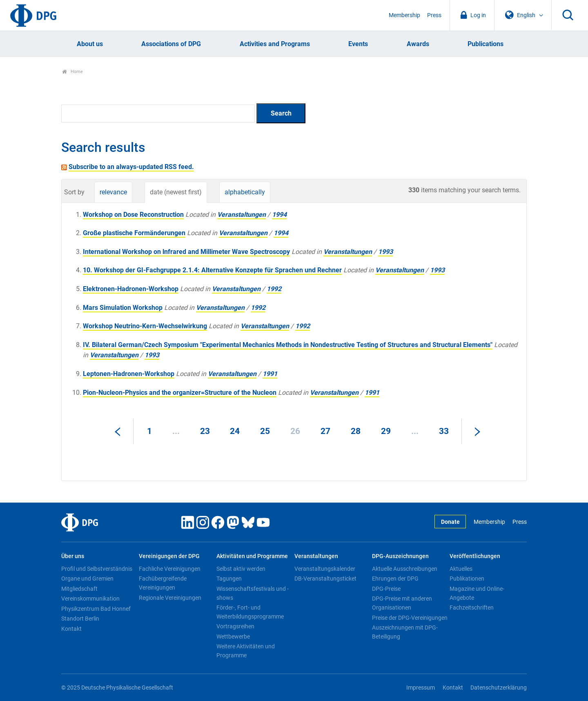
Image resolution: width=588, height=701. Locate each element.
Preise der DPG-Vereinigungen (410, 618)
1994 (279, 215)
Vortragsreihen (235, 626)
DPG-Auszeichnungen (400, 556)
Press (434, 15)
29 (386, 431)
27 (325, 431)
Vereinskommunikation (90, 599)
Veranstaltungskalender (325, 569)
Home (72, 72)
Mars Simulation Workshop (123, 308)
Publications (486, 44)
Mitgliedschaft (79, 589)
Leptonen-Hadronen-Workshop (129, 374)
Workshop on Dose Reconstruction (133, 215)
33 (444, 431)
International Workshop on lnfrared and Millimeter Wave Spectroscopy (186, 252)
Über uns (73, 556)
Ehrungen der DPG (395, 579)
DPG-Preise (386, 589)
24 (235, 431)
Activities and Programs (275, 44)
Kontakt (71, 629)
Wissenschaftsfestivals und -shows (253, 593)
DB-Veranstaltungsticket (325, 579)
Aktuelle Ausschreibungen (405, 569)
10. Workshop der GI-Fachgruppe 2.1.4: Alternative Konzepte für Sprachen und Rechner (212, 270)
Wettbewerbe (233, 636)
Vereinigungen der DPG (169, 556)
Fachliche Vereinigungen (170, 569)
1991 (270, 374)
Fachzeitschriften (472, 608)
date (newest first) (176, 192)
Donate (450, 522)
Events (358, 44)
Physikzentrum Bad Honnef (96, 609)
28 (356, 431)
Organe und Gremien (87, 579)
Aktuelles (461, 569)
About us (90, 44)
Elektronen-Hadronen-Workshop (131, 289)
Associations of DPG (171, 44)
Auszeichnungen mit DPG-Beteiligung (405, 632)
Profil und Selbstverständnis (97, 569)
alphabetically (245, 192)
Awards (418, 44)
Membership (404, 15)
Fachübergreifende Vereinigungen (163, 583)
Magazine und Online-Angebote (477, 593)
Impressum (421, 688)
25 (265, 431)
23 (205, 431)
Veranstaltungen (242, 215)
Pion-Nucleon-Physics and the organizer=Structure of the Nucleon (180, 393)
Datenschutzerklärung (499, 688)
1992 (274, 289)
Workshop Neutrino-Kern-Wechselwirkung (145, 326)
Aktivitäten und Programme (252, 556)
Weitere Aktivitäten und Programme (246, 651)
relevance (113, 192)
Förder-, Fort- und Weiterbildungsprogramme (250, 612)
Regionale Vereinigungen (170, 598)
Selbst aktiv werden (241, 569)
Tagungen (229, 579)
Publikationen (467, 579)
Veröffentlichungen (475, 556)
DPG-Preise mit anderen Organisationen (402, 603)
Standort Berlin (80, 619)
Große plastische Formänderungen (134, 233)
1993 (385, 252)
